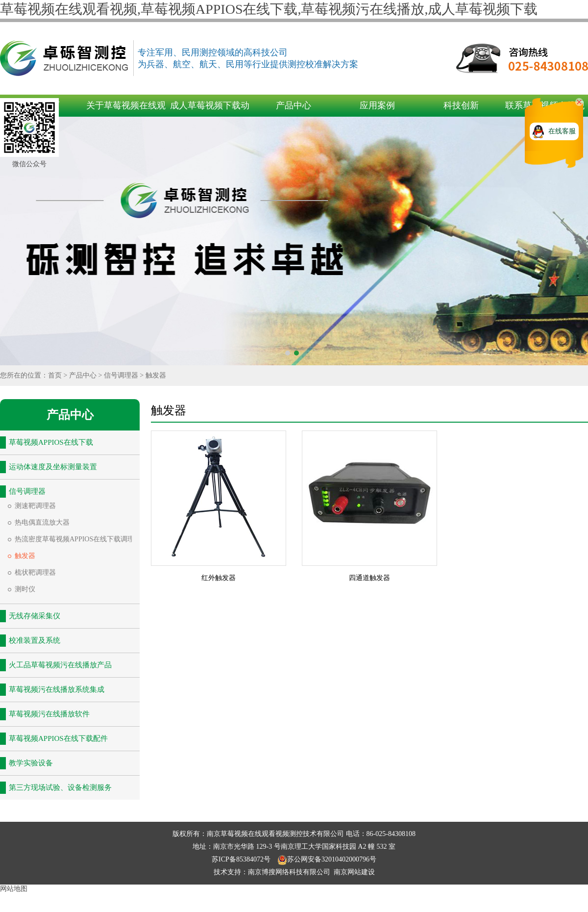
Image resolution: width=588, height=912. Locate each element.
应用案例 (377, 105)
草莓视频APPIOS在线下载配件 (58, 738)
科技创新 (461, 105)
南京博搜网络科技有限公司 (289, 872)
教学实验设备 (31, 763)
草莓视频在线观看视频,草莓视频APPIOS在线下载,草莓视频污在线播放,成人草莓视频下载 (269, 9)
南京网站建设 (354, 872)
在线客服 (562, 131)
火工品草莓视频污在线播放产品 (60, 665)
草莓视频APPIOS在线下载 (51, 442)
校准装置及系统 (35, 640)
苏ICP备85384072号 (242, 859)
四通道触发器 (369, 578)
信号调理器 (121, 375)
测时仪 (25, 589)
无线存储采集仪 (35, 616)
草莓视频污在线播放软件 (49, 714)
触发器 (156, 375)
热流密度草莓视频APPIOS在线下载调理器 (78, 539)
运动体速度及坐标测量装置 (53, 467)
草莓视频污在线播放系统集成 (57, 689)
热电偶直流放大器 (42, 522)
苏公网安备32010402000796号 (327, 859)
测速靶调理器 (35, 506)
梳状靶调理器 (35, 572)
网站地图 (14, 889)
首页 (55, 375)
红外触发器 (219, 578)
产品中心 (294, 105)
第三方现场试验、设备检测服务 (60, 787)
